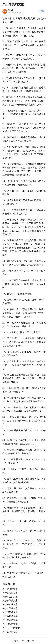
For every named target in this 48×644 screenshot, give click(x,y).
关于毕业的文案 (10, 597)
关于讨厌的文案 (10, 589)
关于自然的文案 (10, 616)
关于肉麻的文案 (10, 620)
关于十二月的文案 (11, 628)
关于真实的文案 (10, 593)
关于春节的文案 (10, 601)
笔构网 (11, 10)
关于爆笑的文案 (10, 632)
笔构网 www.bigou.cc (24, 641)
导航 (42, 11)
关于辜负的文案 (10, 605)
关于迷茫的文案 (10, 612)
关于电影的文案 (10, 624)
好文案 (19, 13)
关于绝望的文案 (10, 608)
